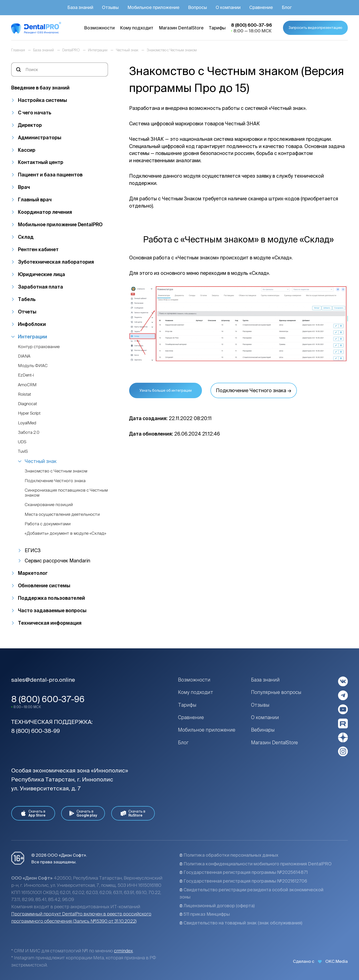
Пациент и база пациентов (50, 175)
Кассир (27, 150)
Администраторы (40, 138)
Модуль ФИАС (33, 365)
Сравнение (191, 717)
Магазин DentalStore (274, 743)
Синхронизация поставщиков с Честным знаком (66, 492)
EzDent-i (26, 375)
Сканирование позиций (49, 504)
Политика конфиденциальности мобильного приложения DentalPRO (256, 864)
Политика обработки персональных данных (229, 855)
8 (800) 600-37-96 (48, 699)
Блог (183, 743)
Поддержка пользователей (51, 598)
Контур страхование (39, 346)
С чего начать (35, 113)
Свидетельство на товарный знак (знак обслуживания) (241, 923)
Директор (30, 125)
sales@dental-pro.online (43, 680)
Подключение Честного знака (55, 481)
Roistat (24, 394)
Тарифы (187, 705)
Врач (24, 187)
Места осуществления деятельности (62, 514)
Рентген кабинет (38, 249)
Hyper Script (29, 413)
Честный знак (41, 461)
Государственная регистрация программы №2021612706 (243, 881)
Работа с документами (48, 524)
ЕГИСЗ (33, 550)
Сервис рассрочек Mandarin (57, 561)
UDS (22, 442)
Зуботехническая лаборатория (56, 262)
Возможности (194, 680)
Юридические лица (42, 274)
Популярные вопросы (276, 692)
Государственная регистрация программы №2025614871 (244, 872)
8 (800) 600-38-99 (36, 731)
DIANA (24, 356)
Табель (27, 299)
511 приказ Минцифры (205, 914)
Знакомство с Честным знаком (56, 471)
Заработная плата (41, 287)
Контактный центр (41, 162)
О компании (265, 717)
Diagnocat (27, 404)
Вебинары (263, 730)
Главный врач (35, 200)
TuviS (23, 451)
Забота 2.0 (29, 432)
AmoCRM (27, 385)
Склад (26, 237)
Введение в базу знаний (40, 88)
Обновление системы (44, 586)
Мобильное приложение (207, 730)
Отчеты (27, 312)
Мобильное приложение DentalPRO (60, 225)
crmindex (123, 951)
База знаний (265, 680)
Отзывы (260, 705)
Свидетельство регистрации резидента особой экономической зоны (251, 893)
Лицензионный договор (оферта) (217, 906)
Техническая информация (50, 623)
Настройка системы (43, 100)
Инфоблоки (32, 324)
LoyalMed (27, 423)
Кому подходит (196, 692)
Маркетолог (33, 573)
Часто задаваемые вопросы (52, 610)
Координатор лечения (45, 212)
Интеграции (33, 337)
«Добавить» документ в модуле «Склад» (65, 533)
